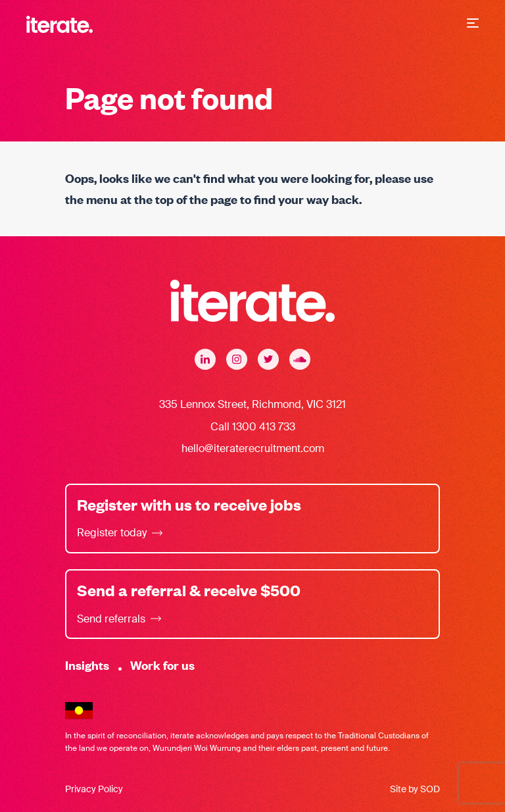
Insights (87, 665)
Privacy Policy (94, 789)
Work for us (162, 665)
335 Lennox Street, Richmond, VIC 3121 (252, 404)
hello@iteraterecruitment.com (253, 448)
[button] (473, 24)
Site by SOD (415, 789)
